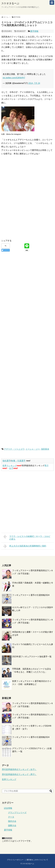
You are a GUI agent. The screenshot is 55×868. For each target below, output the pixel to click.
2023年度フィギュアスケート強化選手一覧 (32, 657)
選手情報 (34, 31)
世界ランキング (10, 466)
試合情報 (8, 808)
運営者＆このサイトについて (37, 860)
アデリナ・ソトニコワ (14, 449)
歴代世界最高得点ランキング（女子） (19, 769)
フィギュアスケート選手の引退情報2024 (31, 595)
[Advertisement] (23, 181)
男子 (47, 466)
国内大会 (12, 821)
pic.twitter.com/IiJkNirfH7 (14, 78)
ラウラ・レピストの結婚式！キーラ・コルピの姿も (27, 537)
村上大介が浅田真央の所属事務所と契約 (25, 546)
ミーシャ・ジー (33, 449)
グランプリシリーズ (17, 813)
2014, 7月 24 (34, 83)
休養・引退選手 (18, 461)
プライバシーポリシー (15, 860)
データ (11, 817)
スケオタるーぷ (10, 3)
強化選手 (7, 461)
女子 (11, 468)
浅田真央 (45, 449)
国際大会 (12, 826)
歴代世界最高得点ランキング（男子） (19, 774)
